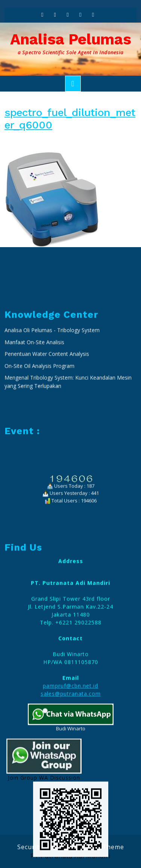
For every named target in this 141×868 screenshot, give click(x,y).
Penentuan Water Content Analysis (48, 459)
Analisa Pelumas (71, 39)
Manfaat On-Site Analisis (34, 447)
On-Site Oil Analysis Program (39, 471)
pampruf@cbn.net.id (70, 791)
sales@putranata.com (71, 798)
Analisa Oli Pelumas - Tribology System (52, 435)
